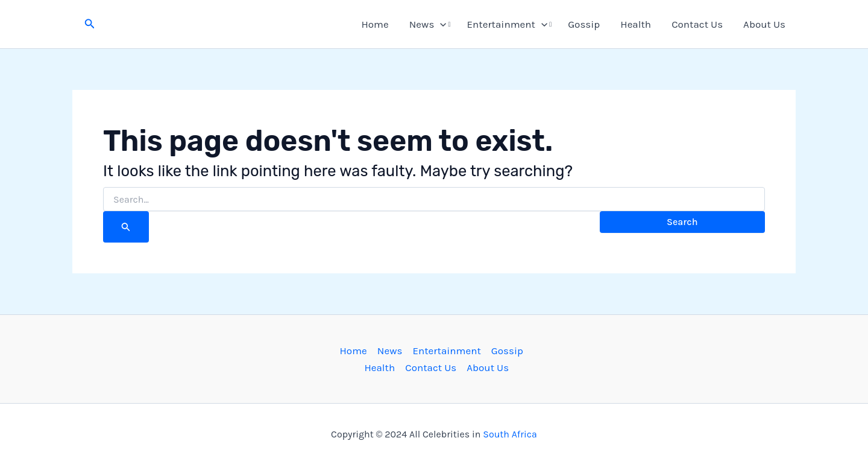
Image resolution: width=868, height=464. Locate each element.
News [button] (428, 24)
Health (636, 24)
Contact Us (697, 24)
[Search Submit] (126, 227)
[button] (90, 24)
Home (375, 24)
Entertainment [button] (508, 24)
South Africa (510, 434)
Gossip (584, 24)
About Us (764, 24)
